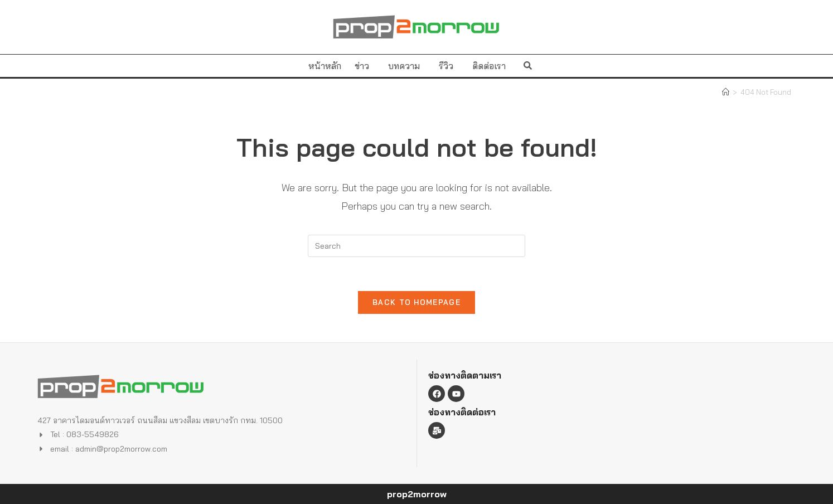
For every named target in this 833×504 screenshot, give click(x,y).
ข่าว (365, 66)
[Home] (726, 92)
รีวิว (449, 66)
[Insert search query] (417, 246)
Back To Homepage (417, 302)
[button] (528, 66)
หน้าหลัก (325, 66)
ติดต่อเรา (489, 66)
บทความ (407, 66)
